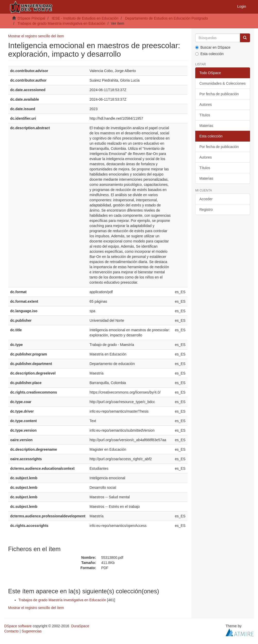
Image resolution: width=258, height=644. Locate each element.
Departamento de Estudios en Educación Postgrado (166, 18)
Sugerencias (32, 631)
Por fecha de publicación (219, 94)
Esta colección (209, 54)
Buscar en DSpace (213, 47)
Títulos (205, 115)
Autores (206, 105)
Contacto (12, 631)
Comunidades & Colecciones (223, 83)
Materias (206, 126)
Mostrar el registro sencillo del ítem (36, 36)
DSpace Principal (31, 18)
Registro (206, 210)
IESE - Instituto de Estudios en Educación (85, 18)
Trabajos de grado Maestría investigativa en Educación (61, 23)
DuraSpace (80, 626)
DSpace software (18, 626)
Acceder (206, 199)
